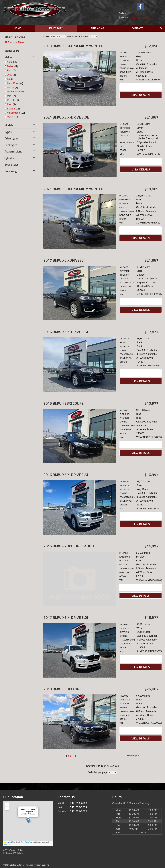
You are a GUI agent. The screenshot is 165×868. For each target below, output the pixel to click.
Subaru (11, 109)
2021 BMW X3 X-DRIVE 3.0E (66, 117)
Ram (10, 104)
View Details (141, 95)
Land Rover (13, 83)
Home (18, 28)
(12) (12, 117)
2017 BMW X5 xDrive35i (64, 260)
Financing (97, 28)
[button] (28, 821)
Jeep (10, 75)
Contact (137, 28)
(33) (12, 62)
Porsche (11, 100)
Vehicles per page (78, 37)
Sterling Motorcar (17, 865)
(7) (11, 70)
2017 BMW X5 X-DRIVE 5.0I (66, 617)
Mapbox (7, 844)
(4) (15, 83)
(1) (11, 79)
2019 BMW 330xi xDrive (64, 689)
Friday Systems (42, 865)
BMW (10, 66)
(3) (13, 100)
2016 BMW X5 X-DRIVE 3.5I (66, 332)
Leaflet (7, 842)
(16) (16, 113)
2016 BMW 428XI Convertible (69, 546)
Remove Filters (14, 42)
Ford (10, 70)
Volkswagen (13, 113)
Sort (46, 37)
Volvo (10, 117)
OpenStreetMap (27, 842)
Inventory (56, 28)
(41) (12, 66)
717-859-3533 (78, 807)
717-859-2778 (140, 18)
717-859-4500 (140, 13)
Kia (9, 79)
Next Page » (133, 756)
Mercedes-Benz (15, 92)
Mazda (11, 88)
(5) (11, 75)
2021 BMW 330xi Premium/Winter (73, 189)
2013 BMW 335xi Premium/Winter (73, 46)
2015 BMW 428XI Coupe (63, 403)
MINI (10, 96)
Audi (9, 62)
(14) (13, 109)
